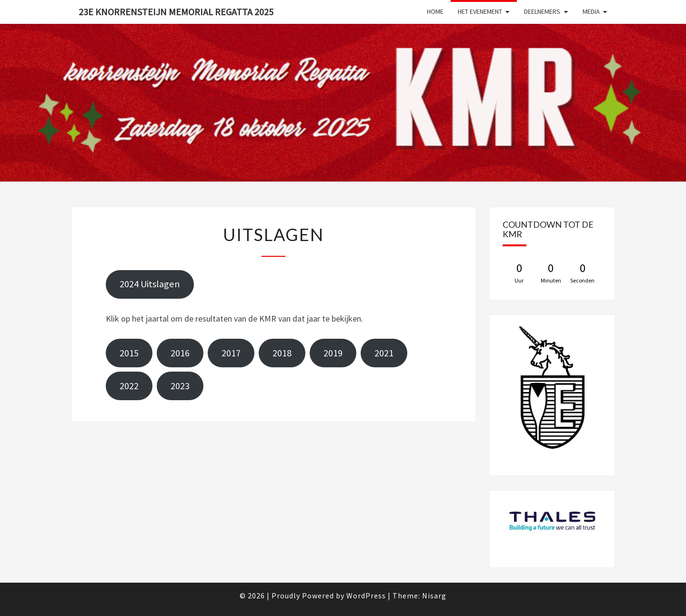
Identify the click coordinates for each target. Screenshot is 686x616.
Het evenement (480, 11)
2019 (333, 353)
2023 (180, 386)
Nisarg (434, 596)
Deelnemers (542, 11)
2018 (282, 353)
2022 (129, 386)
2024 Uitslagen (150, 284)
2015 (129, 353)
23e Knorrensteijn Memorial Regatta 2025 (176, 12)
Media (591, 11)
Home (435, 11)
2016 (180, 353)
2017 (231, 353)
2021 (384, 353)
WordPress (366, 596)
